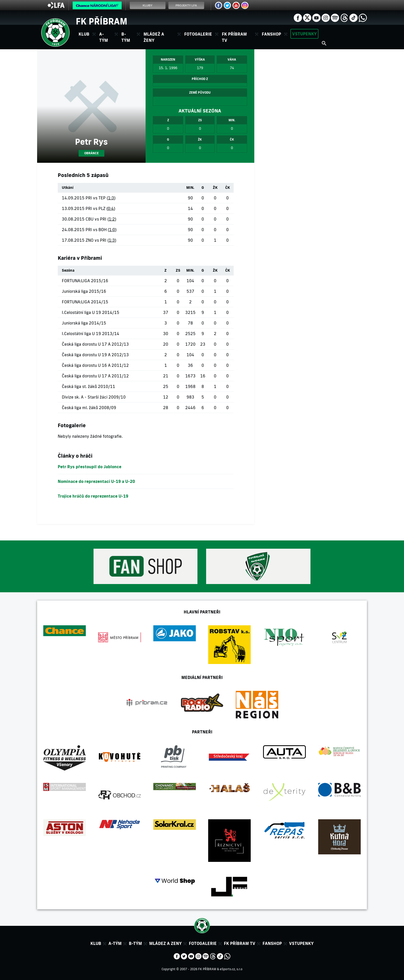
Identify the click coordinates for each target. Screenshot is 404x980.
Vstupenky (304, 34)
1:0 (112, 230)
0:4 (111, 208)
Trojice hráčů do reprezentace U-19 (93, 496)
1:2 (112, 219)
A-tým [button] (104, 37)
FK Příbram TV (234, 37)
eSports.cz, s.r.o (231, 969)
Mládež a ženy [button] (154, 37)
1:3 (111, 198)
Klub (96, 943)
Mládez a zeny (165, 943)
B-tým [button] (126, 37)
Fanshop (271, 34)
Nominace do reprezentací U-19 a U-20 (96, 481)
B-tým (135, 943)
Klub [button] (84, 34)
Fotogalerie (198, 34)
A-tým (115, 943)
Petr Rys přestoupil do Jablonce (90, 467)
